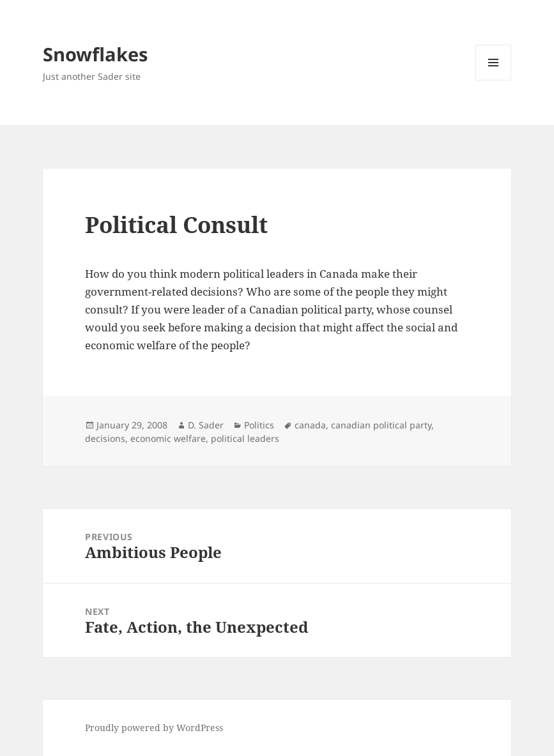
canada (310, 425)
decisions (105, 438)
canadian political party (381, 425)
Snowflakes (95, 54)
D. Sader (206, 425)
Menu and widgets (494, 80)
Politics (259, 425)
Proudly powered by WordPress (154, 728)
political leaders (245, 438)
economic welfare (168, 438)
